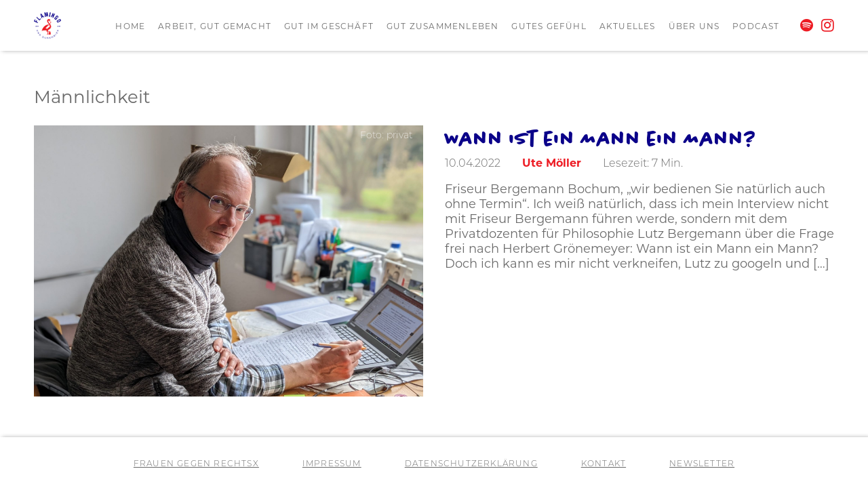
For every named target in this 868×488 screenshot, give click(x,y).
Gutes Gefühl (549, 26)
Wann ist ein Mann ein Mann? (601, 138)
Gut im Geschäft (329, 26)
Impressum (332, 464)
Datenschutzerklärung (471, 464)
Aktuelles (628, 26)
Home (130, 26)
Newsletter (702, 464)
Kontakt (604, 464)
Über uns (694, 26)
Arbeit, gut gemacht (215, 26)
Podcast (756, 26)
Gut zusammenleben (442, 26)
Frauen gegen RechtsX (196, 464)
